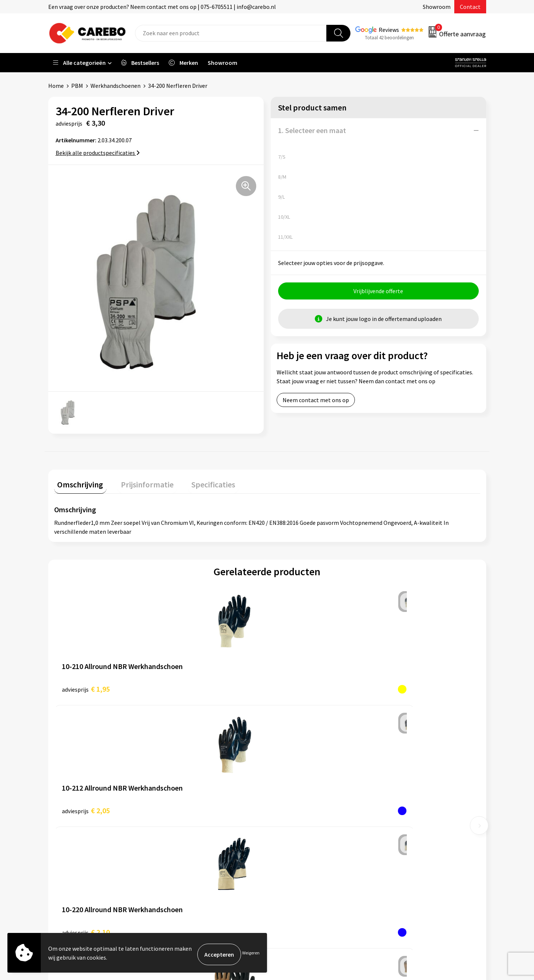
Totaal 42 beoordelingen (389, 38)
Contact (470, 7)
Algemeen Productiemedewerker (318, 771)
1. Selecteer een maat (312, 130)
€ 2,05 (192, 686)
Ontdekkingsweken (301, 794)
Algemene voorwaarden (198, 794)
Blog (282, 816)
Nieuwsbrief (291, 861)
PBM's (393, 782)
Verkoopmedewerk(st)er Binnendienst (325, 760)
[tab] (77, 483)
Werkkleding (400, 771)
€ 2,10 (299, 686)
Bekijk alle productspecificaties (98, 153)
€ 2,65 (405, 686)
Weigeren (251, 954)
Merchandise (292, 839)
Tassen (393, 816)
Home (56, 86)
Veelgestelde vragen (193, 805)
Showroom (437, 7)
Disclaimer (181, 850)
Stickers (395, 828)
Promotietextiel (406, 760)
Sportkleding (401, 794)
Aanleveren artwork (193, 771)
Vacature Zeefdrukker (303, 782)
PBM (77, 86)
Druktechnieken (188, 839)
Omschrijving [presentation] (77, 481)
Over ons (287, 805)
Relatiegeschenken (409, 805)
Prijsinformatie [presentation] (138, 481)
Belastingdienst (188, 760)
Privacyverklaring (190, 828)
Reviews (389, 30)
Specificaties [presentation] (197, 481)
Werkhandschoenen (116, 86)
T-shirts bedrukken (300, 828)
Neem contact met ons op (316, 403)
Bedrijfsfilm (291, 850)
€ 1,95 (86, 686)
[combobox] (231, 33)
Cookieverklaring (189, 816)
